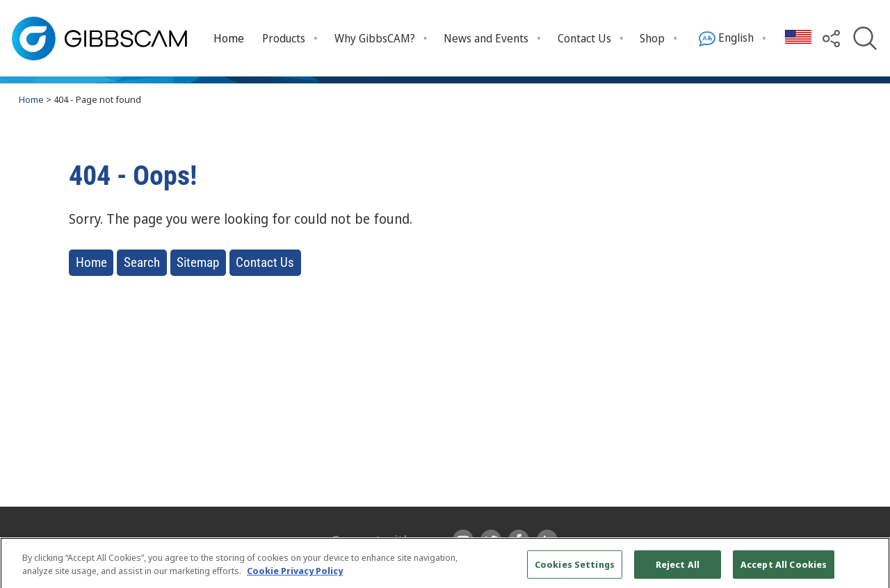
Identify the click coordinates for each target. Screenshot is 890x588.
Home (229, 38)
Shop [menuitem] (652, 38)
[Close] (868, 569)
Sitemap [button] (198, 262)
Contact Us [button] (265, 262)
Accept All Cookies (784, 569)
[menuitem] (229, 38)
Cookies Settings (575, 569)
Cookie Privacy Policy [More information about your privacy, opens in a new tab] (295, 575)
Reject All (678, 569)
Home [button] (91, 262)
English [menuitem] (726, 39)
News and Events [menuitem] (486, 38)
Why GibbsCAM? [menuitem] (375, 38)
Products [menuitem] (284, 38)
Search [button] (142, 262)
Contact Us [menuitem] (584, 38)
